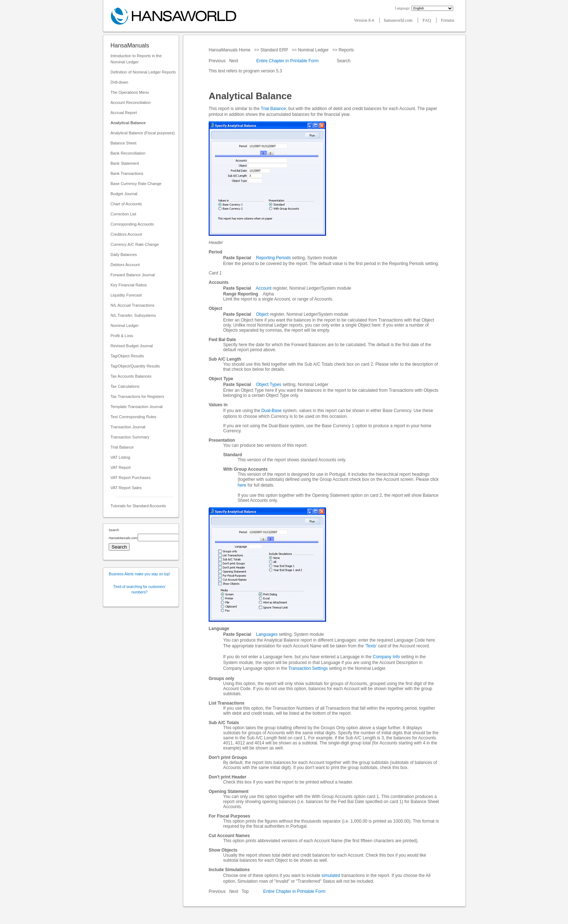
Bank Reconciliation (128, 153)
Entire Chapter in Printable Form (287, 61)
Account (264, 288)
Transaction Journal (128, 427)
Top (245, 891)
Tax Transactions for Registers (137, 396)
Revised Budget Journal (132, 346)
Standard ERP (274, 50)
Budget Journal (124, 194)
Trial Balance (122, 447)
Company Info (386, 657)
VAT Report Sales (126, 488)
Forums (448, 20)
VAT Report (121, 467)
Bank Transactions (127, 173)
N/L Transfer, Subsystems (133, 315)
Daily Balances (124, 255)
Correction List (123, 214)
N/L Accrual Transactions (132, 305)
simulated (331, 875)
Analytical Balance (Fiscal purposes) (143, 133)
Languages (267, 634)
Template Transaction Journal (137, 407)
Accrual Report (124, 113)
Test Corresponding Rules (133, 417)
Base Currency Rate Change (136, 184)
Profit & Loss (122, 336)
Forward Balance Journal (133, 275)
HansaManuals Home (230, 50)
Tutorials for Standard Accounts (138, 506)
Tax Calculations (125, 386)
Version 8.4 (364, 20)
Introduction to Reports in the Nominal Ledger (136, 59)
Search (344, 61)
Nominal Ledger (125, 325)
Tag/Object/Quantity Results (135, 366)
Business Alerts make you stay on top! (140, 574)
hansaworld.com (399, 20)
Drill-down (119, 82)
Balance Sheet (124, 143)
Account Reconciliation (131, 102)
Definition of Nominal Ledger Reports (143, 72)
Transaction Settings (308, 668)
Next (234, 61)
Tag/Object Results (127, 356)
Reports (346, 50)
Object (262, 314)
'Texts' (371, 646)
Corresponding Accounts (132, 224)
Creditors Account (126, 234)
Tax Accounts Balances (131, 376)
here (242, 485)
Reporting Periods (273, 258)
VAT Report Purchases (131, 478)
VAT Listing (120, 457)
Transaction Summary (130, 437)
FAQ (427, 20)
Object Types (269, 385)
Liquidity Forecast (126, 295)
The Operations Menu (130, 92)
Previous (218, 61)
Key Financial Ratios (129, 285)
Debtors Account (125, 265)
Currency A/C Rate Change (135, 244)
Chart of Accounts (126, 204)
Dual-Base (271, 411)
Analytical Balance (128, 123)
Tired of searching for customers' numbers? (140, 589)
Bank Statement (125, 163)
